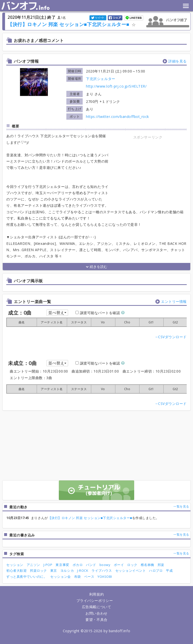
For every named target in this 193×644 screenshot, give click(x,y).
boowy (105, 565)
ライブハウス (102, 570)
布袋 (78, 577)
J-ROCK (83, 570)
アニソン (33, 565)
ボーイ (119, 565)
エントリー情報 (174, 301)
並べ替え (57, 313)
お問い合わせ (96, 613)
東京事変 (62, 565)
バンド (91, 565)
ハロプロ (156, 570)
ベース (89, 577)
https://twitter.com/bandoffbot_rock (117, 117)
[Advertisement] (148, 172)
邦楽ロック (38, 570)
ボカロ (78, 565)
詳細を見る (178, 61)
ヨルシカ (67, 570)
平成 (169, 570)
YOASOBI (105, 577)
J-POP (48, 565)
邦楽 (161, 565)
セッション (15, 565)
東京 (54, 570)
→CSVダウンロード (171, 337)
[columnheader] (22, 322)
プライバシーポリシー (95, 600)
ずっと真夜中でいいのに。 (27, 577)
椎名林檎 (148, 565)
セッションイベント (131, 570)
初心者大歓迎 (16, 570)
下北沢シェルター (101, 79)
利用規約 (96, 594)
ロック (132, 565)
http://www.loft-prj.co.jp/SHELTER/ (116, 86)
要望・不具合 (96, 620)
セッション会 (60, 577)
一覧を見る (181, 506)
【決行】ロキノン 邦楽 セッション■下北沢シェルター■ (68, 24)
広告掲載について (96, 607)
